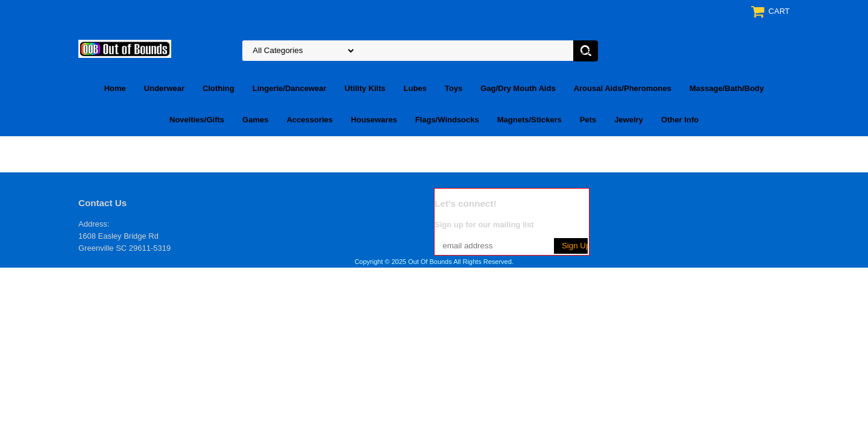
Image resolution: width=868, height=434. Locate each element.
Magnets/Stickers (530, 120)
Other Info (680, 120)
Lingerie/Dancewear (290, 88)
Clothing (219, 88)
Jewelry (629, 120)
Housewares (374, 120)
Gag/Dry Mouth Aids (518, 88)
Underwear (164, 88)
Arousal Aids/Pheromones (623, 88)
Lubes (415, 88)
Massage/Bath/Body (727, 88)
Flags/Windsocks (447, 120)
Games (255, 120)
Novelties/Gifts (197, 120)
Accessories (310, 120)
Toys (454, 88)
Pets (588, 120)
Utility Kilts (365, 88)
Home (115, 88)
